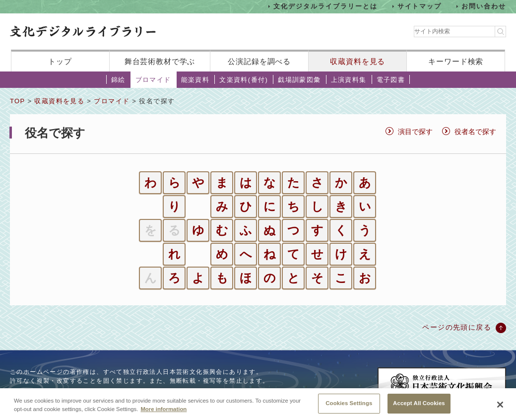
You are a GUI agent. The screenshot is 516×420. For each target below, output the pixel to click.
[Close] (500, 409)
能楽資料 (195, 80)
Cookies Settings (349, 408)
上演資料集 (349, 80)
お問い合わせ (484, 6)
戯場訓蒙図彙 (299, 80)
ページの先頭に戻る (457, 327)
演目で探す (415, 132)
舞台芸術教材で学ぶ (160, 61)
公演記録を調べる (259, 61)
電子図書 (391, 80)
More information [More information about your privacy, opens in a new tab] (163, 414)
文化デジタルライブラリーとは (325, 6)
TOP (17, 101)
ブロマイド (153, 80)
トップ (60, 61)
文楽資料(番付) (244, 80)
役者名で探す (475, 132)
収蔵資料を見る (357, 61)
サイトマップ (420, 6)
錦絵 (118, 80)
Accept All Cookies (419, 408)
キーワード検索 (456, 61)
